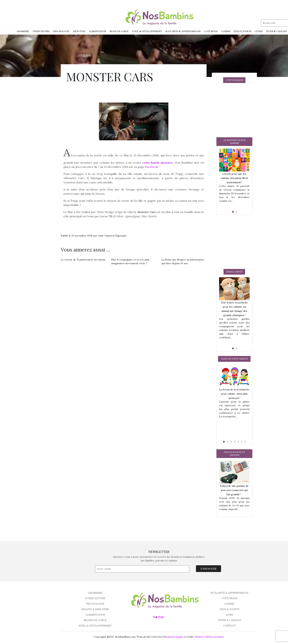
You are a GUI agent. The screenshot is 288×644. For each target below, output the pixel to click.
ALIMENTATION (95, 615)
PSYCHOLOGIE (95, 604)
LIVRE (229, 615)
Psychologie (61, 31)
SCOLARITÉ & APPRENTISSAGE (230, 593)
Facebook (152, 167)
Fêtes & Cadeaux (276, 31)
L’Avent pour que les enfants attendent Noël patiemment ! (234, 178)
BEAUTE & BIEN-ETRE (95, 609)
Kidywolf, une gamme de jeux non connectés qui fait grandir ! (234, 490)
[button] (233, 212)
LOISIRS (229, 604)
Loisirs (226, 31)
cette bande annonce (158, 163)
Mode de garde (119, 31)
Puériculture (41, 31)
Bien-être (79, 31)
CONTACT (229, 626)
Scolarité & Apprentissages (183, 31)
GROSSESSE (95, 593)
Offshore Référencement (209, 637)
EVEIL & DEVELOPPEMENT (95, 626)
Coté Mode (211, 31)
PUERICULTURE (95, 598)
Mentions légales (174, 637)
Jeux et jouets (243, 31)
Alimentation (98, 31)
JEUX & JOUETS (230, 609)
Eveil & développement (147, 31)
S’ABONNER (208, 569)
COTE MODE (230, 598)
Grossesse (23, 31)
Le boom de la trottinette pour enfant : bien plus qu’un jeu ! (234, 394)
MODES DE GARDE (95, 620)
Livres (259, 31)
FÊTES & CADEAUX (230, 620)
